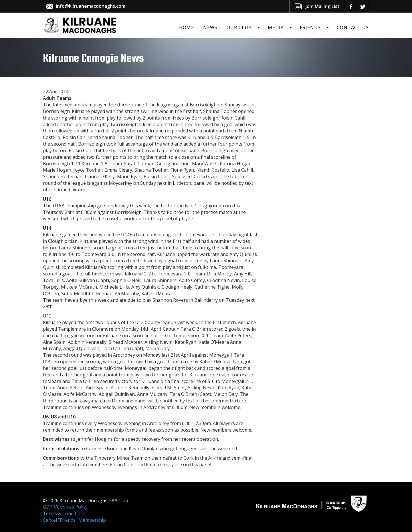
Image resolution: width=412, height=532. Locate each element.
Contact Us (353, 27)
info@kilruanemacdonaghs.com (91, 6)
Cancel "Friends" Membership (74, 520)
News (210, 27)
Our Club (239, 27)
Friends (310, 27)
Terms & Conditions (64, 513)
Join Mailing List (323, 6)
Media (276, 27)
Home (187, 27)
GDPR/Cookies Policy (65, 507)
